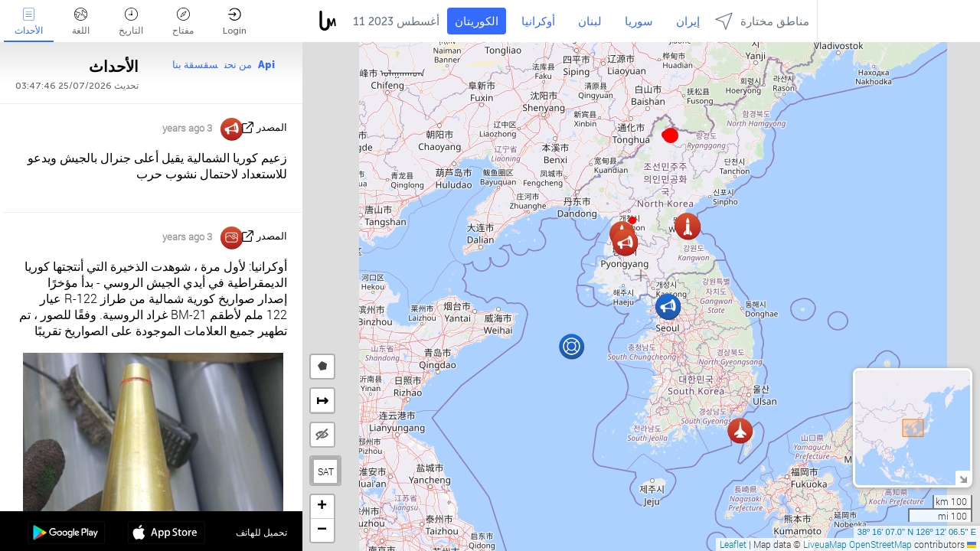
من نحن (238, 65)
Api (266, 65)
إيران (688, 21)
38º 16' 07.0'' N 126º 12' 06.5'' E (917, 532)
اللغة (81, 22)
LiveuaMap (825, 544)
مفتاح (183, 22)
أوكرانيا (538, 21)
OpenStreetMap (880, 544)
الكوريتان (477, 21)
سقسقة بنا (195, 65)
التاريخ (131, 22)
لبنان (590, 21)
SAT (326, 471)
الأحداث (29, 22)
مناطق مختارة (762, 21)
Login (235, 22)
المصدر (272, 127)
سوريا (639, 21)
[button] (671, 135)
